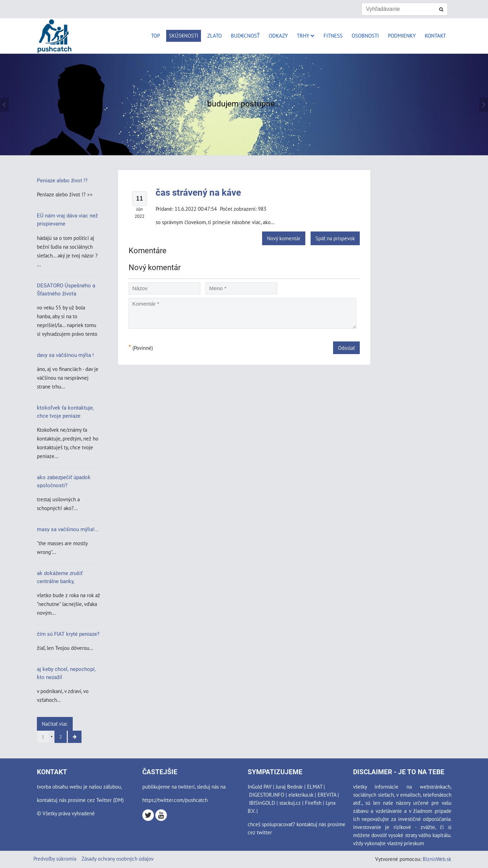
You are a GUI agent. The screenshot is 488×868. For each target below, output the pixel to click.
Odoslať (346, 348)
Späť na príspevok (335, 238)
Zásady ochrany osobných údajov (118, 859)
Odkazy (278, 35)
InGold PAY (260, 787)
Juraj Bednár (289, 787)
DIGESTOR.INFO (267, 795)
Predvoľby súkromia (55, 859)
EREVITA (327, 795)
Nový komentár (284, 238)
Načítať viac (55, 724)
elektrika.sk (301, 795)
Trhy (306, 35)
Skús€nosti (184, 35)
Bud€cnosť (245, 35)
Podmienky (402, 35)
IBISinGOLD (262, 803)
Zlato (214, 35)
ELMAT (315, 787)
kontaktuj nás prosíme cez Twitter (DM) (80, 800)
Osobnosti (365, 35)
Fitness (333, 35)
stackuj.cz (290, 803)
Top (155, 35)
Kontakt (435, 35)
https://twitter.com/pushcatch (175, 800)
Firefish (313, 803)
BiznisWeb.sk (437, 859)
